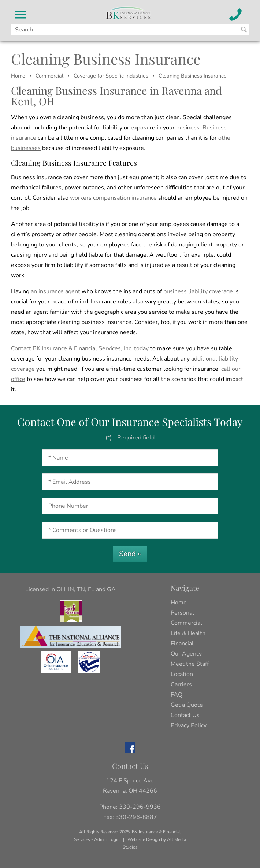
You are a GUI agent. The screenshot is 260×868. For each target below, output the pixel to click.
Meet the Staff (190, 664)
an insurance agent (55, 291)
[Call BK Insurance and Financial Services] (236, 15)
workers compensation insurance (113, 198)
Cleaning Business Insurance (193, 76)
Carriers (181, 684)
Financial (182, 644)
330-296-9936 (140, 807)
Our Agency (186, 654)
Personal (182, 613)
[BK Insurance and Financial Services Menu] (21, 15)
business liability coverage (198, 291)
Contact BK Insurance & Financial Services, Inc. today (80, 348)
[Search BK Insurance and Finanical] (244, 30)
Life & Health (188, 633)
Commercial (49, 76)
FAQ (177, 695)
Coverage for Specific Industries (111, 76)
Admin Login (107, 839)
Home (18, 76)
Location (182, 674)
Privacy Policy (189, 725)
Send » (130, 554)
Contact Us (185, 715)
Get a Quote (187, 705)
